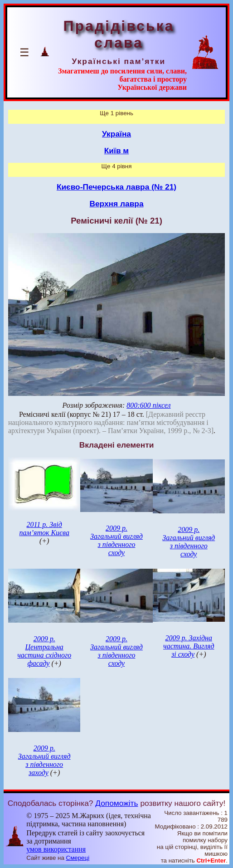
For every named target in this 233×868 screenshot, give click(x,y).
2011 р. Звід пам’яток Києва (44, 529)
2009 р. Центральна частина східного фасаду (44, 651)
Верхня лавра (116, 204)
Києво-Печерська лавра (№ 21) (116, 187)
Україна (116, 134)
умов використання (56, 849)
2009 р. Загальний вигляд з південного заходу (44, 760)
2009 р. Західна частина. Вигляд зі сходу (189, 646)
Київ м (116, 151)
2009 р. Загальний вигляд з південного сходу (116, 540)
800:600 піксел (148, 405)
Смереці (78, 858)
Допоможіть (116, 803)
